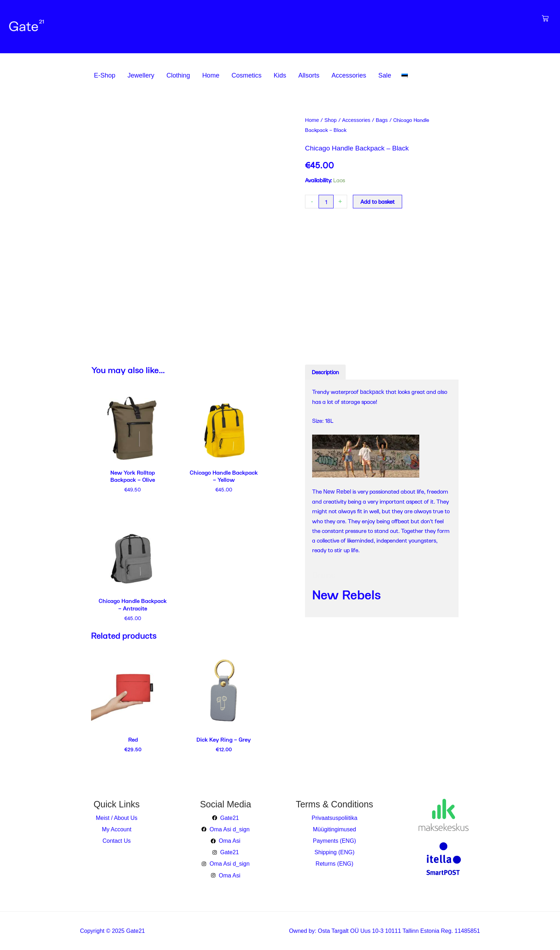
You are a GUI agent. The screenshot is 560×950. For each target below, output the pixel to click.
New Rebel (337, 492)
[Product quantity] (326, 202)
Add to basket (377, 201)
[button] (106, 75)
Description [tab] (325, 372)
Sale (385, 75)
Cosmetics (246, 75)
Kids (280, 75)
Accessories (349, 75)
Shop (330, 120)
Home (211, 75)
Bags (382, 120)
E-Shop (105, 75)
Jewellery (141, 75)
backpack (372, 392)
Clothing (178, 75)
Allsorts (309, 75)
